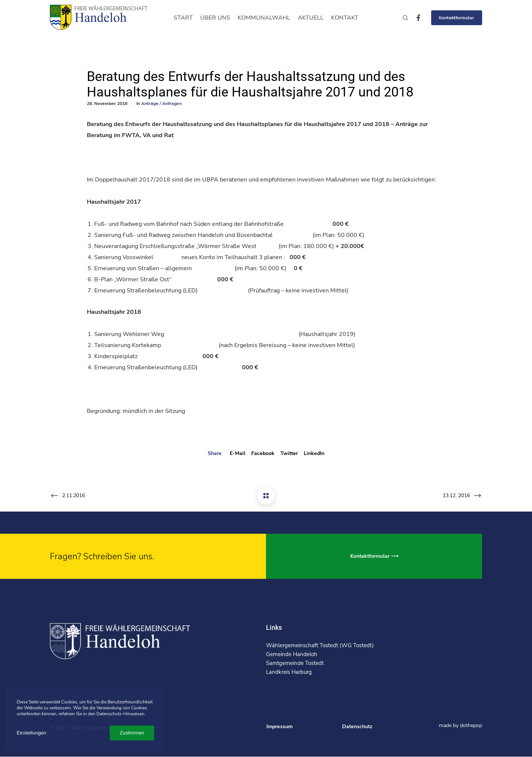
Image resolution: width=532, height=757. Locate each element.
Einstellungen (31, 733)
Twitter (289, 453)
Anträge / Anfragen (161, 103)
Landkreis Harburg (289, 672)
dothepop (471, 725)
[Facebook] (415, 18)
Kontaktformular (456, 18)
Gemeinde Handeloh (292, 654)
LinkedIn (314, 453)
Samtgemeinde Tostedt (295, 663)
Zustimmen (132, 733)
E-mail (238, 453)
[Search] (402, 18)
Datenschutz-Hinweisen (120, 714)
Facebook (263, 453)
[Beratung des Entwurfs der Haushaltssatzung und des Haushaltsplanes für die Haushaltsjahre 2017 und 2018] (266, 496)
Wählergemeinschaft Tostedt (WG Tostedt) (320, 645)
